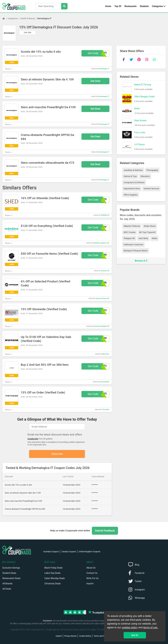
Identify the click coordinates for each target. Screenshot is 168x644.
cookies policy (130, 627)
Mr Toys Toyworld (147, 232)
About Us (91, 568)
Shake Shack (150, 226)
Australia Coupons (51, 552)
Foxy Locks (140, 132)
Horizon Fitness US (102, 298)
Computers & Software (134, 182)
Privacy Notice (71, 636)
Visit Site (28, 33)
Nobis (155, 238)
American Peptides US (101, 326)
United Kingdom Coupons (89, 552)
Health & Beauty (28, 18)
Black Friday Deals (53, 568)
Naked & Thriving (143, 85)
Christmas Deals (53, 584)
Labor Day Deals (52, 573)
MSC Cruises (130, 232)
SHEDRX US (105, 215)
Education (145, 176)
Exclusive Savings (11, 568)
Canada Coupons (69, 552)
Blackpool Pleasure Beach (136, 251)
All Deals (7, 589)
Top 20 (118, 6)
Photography (152, 170)
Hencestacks (105, 382)
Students (144, 6)
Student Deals (9, 573)
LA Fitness (139, 144)
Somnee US (105, 271)
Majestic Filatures (132, 226)
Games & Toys (130, 176)
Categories (157, 6)
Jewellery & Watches (133, 170)
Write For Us (92, 578)
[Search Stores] (64, 6)
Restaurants (130, 6)
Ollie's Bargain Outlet (144, 97)
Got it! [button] (135, 635)
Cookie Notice (85, 636)
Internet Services (151, 189)
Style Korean (140, 120)
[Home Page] (5, 19)
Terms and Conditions (103, 636)
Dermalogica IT (44, 18)
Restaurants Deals (11, 578)
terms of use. (151, 627)
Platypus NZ (129, 238)
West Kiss (106, 354)
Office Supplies (130, 195)
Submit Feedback (105, 531)
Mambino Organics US (101, 243)
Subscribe (57, 454)
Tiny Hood (106, 410)
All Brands (7, 584)
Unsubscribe (33, 439)
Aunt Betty (143, 238)
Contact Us (92, 573)
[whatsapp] (154, 60)
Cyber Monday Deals (55, 578)
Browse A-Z (141, 261)
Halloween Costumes (133, 245)
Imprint (90, 584)
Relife (137, 109)
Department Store (132, 189)
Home (108, 6)
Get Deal (95, 81)
